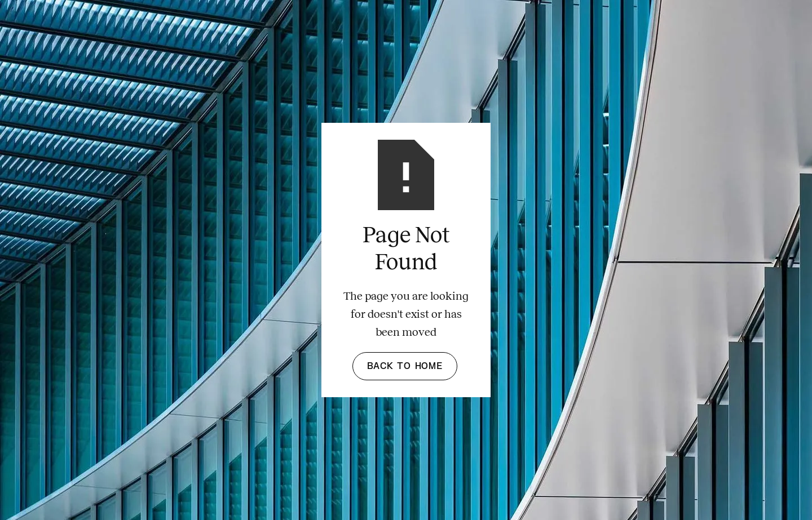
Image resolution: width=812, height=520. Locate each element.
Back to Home (405, 366)
